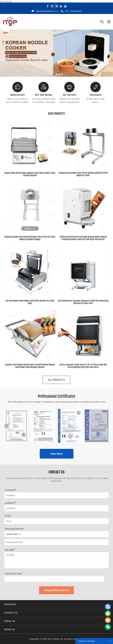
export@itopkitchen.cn (47, 11)
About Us (9, 629)
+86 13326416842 (73, 11)
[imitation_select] (56, 534)
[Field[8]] (56, 508)
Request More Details (56, 590)
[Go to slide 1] (51, 74)
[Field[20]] (56, 542)
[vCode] (54, 579)
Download (10, 604)
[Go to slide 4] (59, 74)
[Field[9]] (56, 521)
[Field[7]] (56, 495)
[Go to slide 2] (54, 74)
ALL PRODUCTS (56, 380)
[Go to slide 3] (56, 74)
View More (57, 454)
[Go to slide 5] (62, 74)
